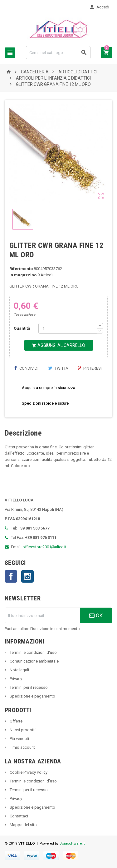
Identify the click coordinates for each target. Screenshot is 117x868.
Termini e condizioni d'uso (33, 652)
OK (96, 615)
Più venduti (19, 739)
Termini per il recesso (28, 687)
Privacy (15, 679)
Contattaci (18, 816)
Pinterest (90, 368)
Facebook (11, 576)
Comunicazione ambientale (34, 661)
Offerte (16, 721)
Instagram (27, 576)
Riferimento (21, 269)
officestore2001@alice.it (44, 547)
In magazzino (23, 275)
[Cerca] (58, 53)
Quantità (22, 328)
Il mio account (22, 747)
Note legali (19, 670)
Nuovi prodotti (22, 730)
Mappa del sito (23, 825)
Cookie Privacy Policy (28, 772)
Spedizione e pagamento (32, 696)
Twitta (58, 368)
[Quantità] (68, 328)
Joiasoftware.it (72, 843)
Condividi (26, 368)
